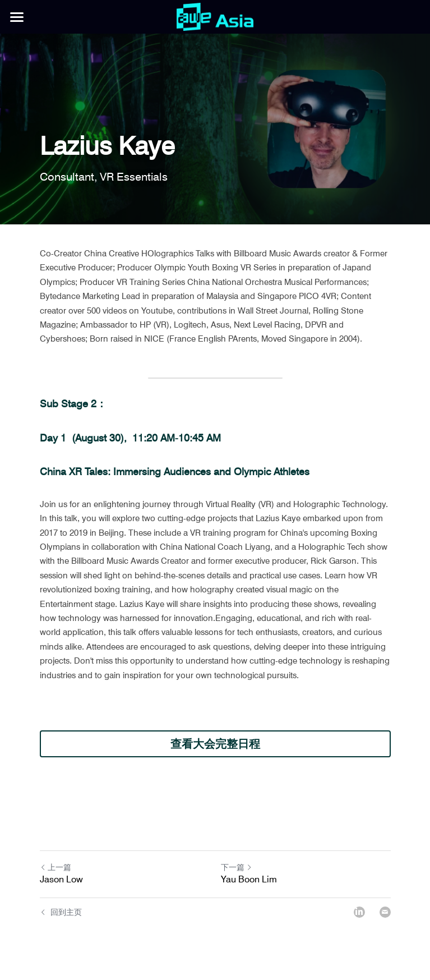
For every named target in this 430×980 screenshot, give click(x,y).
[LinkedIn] (359, 912)
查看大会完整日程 (215, 744)
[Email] (385, 912)
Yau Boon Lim (249, 879)
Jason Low (61, 879)
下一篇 (237, 867)
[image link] (215, 16)
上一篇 (56, 867)
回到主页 (61, 912)
